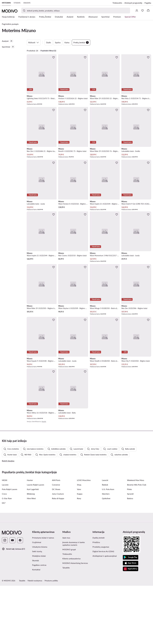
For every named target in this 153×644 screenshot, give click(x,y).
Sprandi (130, 552)
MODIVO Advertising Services (75, 621)
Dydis (49, 42)
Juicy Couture (58, 552)
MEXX (5, 538)
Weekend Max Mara (136, 538)
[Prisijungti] (137, 11)
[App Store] (131, 621)
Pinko (129, 547)
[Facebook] (20, 599)
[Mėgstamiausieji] (142, 11)
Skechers (106, 552)
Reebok (105, 543)
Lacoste (5, 543)
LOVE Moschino (84, 538)
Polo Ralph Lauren (10, 547)
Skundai (36, 619)
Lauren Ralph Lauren (36, 543)
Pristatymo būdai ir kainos (43, 596)
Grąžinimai (37, 601)
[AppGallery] (131, 627)
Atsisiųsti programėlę (133, 3)
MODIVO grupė (69, 608)
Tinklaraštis (117, 3)
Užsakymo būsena (40, 605)
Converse (56, 543)
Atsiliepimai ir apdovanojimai (105, 614)
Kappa (80, 552)
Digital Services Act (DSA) (103, 610)
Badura (130, 557)
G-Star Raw (7, 557)
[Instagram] (5, 599)
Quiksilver (106, 557)
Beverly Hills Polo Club (137, 543)
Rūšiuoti (34, 42)
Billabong (31, 552)
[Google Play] (131, 616)
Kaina (67, 42)
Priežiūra (96, 601)
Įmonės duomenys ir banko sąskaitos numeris (74, 602)
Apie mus (66, 596)
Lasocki (105, 538)
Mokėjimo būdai (39, 614)
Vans (79, 547)
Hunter (30, 538)
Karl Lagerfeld (33, 547)
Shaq (79, 543)
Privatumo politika (51, 639)
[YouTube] (12, 599)
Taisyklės (66, 626)
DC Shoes (56, 547)
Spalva (58, 42)
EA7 (4, 561)
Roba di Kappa (58, 557)
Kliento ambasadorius (71, 617)
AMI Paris (56, 538)
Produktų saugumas (101, 605)
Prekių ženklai (81, 42)
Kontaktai (36, 628)
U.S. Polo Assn (108, 547)
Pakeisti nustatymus (35, 639)
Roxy (79, 557)
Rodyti (44, 421)
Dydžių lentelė (98, 596)
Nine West (31, 557)
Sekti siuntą (37, 610)
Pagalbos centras (39, 623)
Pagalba (148, 3)
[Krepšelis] (148, 11)
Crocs (4, 552)
